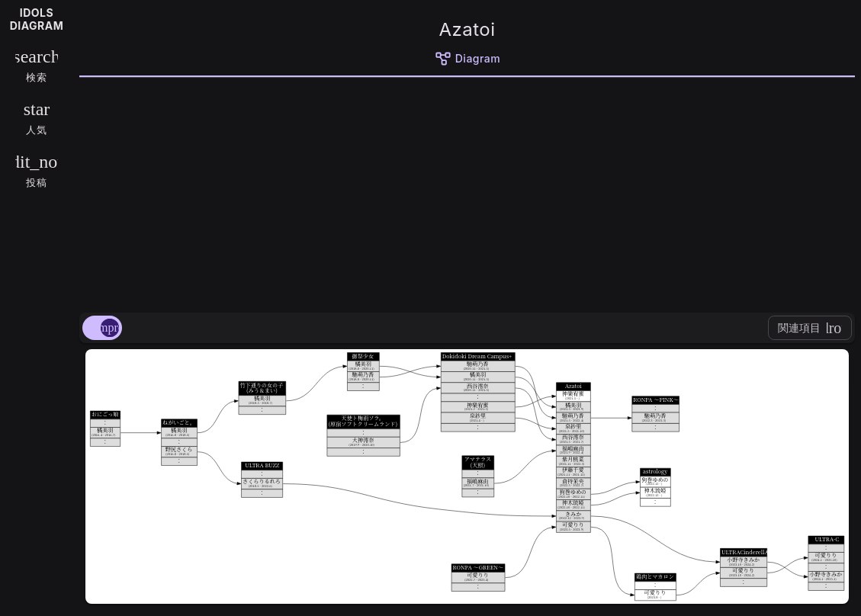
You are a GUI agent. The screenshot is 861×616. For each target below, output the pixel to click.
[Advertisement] (467, 192)
